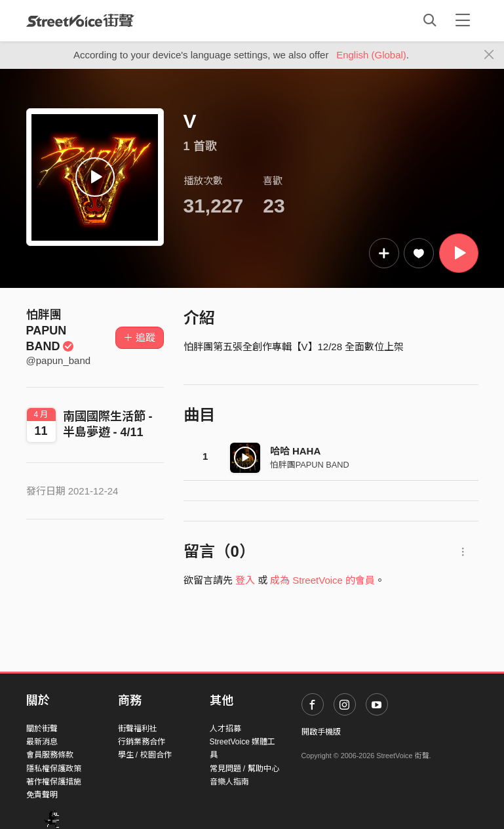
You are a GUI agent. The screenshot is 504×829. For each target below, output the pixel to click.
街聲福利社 (138, 729)
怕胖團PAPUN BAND (50, 331)
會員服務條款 (50, 755)
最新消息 (42, 742)
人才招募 (225, 729)
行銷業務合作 (142, 742)
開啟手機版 (321, 732)
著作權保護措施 (54, 782)
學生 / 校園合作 (145, 755)
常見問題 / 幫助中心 (244, 769)
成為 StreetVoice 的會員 (322, 580)
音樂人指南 (229, 782)
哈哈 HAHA (296, 451)
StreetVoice (80, 20)
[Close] (489, 55)
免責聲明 (42, 795)
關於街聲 (42, 729)
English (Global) (371, 55)
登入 (245, 580)
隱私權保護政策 (54, 769)
